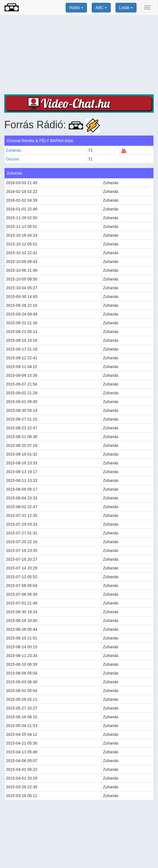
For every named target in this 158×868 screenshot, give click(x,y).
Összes (13, 159)
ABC (101, 8)
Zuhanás (14, 150)
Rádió (76, 8)
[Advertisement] (79, 55)
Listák (126, 8)
